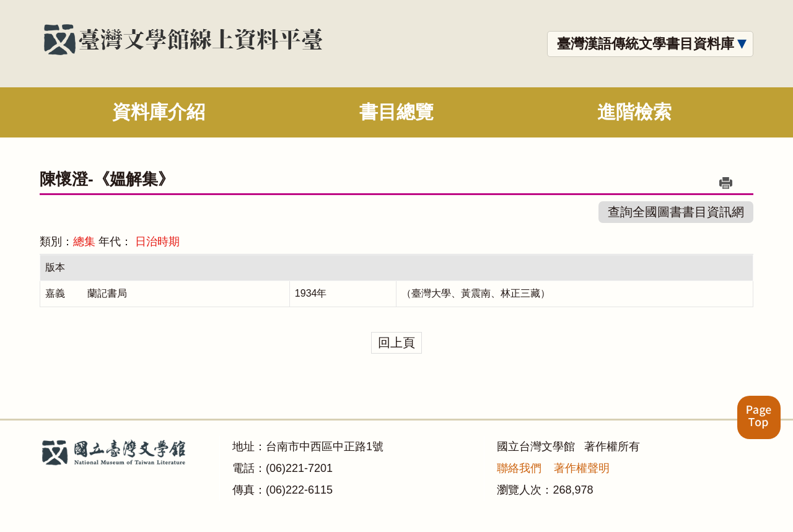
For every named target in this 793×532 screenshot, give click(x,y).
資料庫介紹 (159, 112)
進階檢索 (634, 112)
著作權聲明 (582, 468)
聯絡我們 (519, 468)
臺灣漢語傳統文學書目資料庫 (646, 44)
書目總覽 (396, 112)
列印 (725, 183)
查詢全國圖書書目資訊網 (676, 212)
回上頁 (396, 342)
